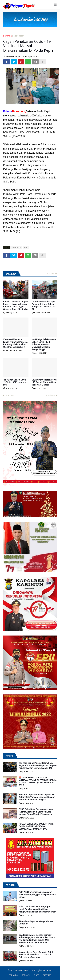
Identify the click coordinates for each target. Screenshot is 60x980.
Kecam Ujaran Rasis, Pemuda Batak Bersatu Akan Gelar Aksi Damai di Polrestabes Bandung (36, 955)
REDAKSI (26, 975)
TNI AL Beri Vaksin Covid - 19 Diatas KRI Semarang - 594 (15, 382)
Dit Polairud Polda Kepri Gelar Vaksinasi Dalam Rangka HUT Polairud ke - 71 (44, 305)
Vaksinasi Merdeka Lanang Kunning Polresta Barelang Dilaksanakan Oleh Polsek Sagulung (15, 343)
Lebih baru (10, 395)
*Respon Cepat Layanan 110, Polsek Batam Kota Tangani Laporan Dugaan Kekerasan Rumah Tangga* (37, 797)
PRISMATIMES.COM (24, 970)
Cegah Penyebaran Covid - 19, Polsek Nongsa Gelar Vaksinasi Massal (44, 382)
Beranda (7, 36)
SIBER (36, 975)
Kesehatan (19, 36)
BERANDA (13, 975)
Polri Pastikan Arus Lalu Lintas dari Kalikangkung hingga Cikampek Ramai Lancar (37, 895)
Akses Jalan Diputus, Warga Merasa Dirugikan (36, 923)
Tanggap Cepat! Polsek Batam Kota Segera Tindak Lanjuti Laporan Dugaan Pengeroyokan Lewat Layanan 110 (38, 766)
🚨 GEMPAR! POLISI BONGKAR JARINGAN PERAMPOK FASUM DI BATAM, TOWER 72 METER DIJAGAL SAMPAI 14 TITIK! (38, 781)
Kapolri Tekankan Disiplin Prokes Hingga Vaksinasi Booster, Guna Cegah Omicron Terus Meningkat (16, 305)
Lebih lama (50, 395)
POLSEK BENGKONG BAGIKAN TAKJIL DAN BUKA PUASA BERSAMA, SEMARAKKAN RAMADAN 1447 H (36, 826)
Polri (26, 247)
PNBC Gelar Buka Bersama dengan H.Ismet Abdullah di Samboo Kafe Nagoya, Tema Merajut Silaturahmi (36, 812)
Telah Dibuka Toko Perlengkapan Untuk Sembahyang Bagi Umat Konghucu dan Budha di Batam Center (37, 909)
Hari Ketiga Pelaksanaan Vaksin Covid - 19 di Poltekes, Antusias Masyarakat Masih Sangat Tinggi (44, 344)
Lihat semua (51, 274)
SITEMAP (47, 975)
